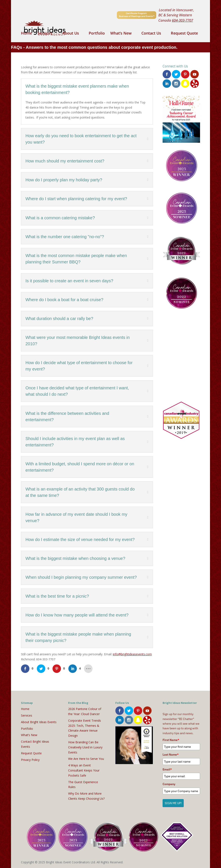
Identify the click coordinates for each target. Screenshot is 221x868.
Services (45, 34)
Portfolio (97, 34)
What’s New (121, 34)
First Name (171, 740)
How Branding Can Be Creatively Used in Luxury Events (85, 747)
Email (167, 769)
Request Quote (184, 34)
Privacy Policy (30, 760)
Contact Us (151, 34)
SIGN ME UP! (173, 803)
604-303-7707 (182, 20)
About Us (71, 34)
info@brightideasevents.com (132, 654)
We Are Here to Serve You (86, 759)
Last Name (171, 755)
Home (26, 34)
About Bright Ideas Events (39, 722)
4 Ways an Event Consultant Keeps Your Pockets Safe (84, 770)
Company (169, 784)
